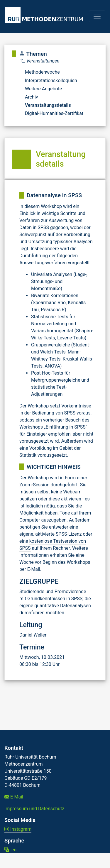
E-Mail (14, 797)
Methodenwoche (42, 72)
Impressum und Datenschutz (34, 809)
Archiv (32, 97)
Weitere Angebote (43, 89)
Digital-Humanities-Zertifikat (54, 113)
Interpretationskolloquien (51, 81)
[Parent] (52, 61)
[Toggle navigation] (97, 16)
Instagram (18, 829)
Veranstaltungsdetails (48, 105)
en (10, 850)
